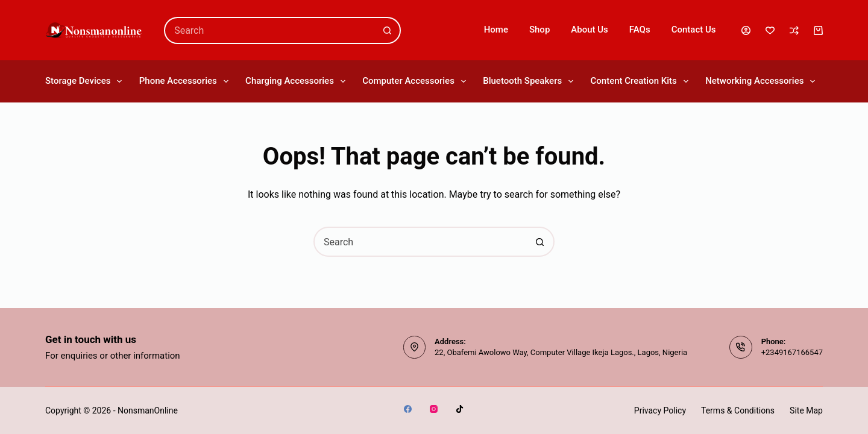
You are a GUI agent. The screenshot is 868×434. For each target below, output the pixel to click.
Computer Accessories (415, 81)
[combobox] (270, 30)
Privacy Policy (660, 410)
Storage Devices (84, 81)
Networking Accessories (761, 81)
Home (496, 30)
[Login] (746, 30)
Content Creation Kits (640, 81)
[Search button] (387, 30)
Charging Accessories (296, 81)
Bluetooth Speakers (529, 81)
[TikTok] (460, 409)
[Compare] (794, 30)
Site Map (806, 410)
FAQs (640, 30)
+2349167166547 (792, 352)
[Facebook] (408, 409)
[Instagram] (434, 409)
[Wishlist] (770, 30)
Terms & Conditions (738, 410)
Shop (539, 30)
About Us (590, 30)
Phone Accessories (185, 81)
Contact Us (694, 30)
